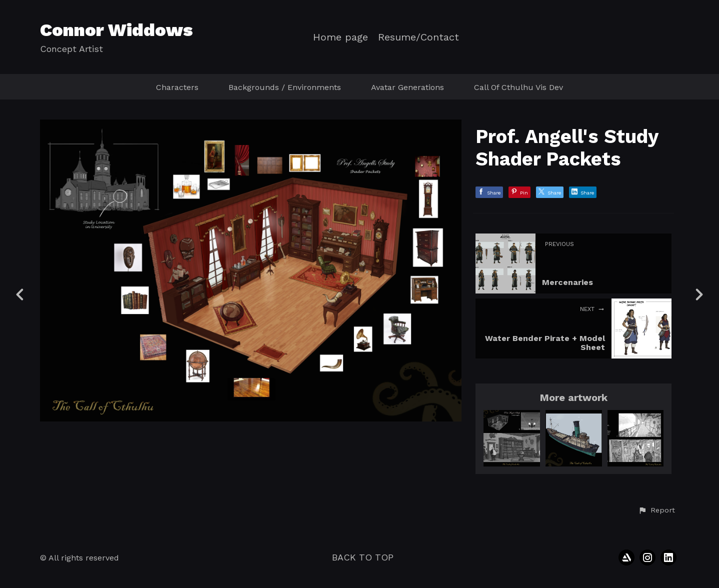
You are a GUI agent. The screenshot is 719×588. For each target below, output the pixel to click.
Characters (177, 87)
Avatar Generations (407, 87)
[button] (656, 510)
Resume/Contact (418, 37)
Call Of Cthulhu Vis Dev (518, 87)
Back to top (363, 557)
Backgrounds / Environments (285, 87)
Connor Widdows (116, 30)
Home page (340, 37)
